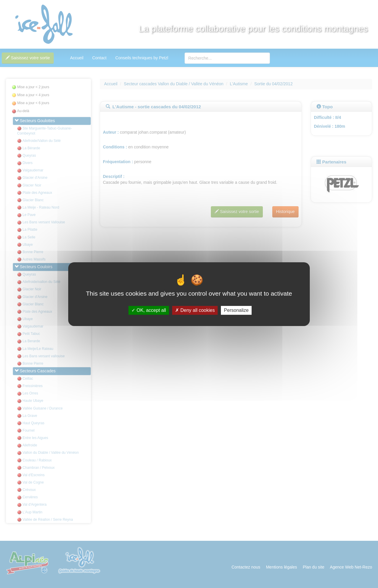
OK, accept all (149, 310)
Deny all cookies (195, 310)
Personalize (236, 310)
